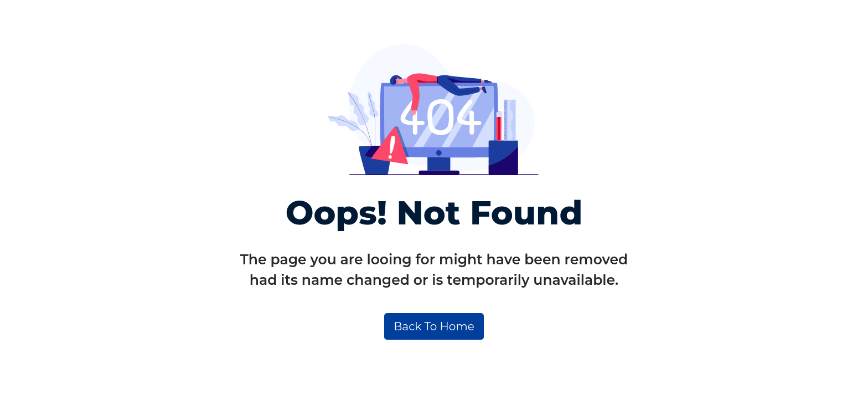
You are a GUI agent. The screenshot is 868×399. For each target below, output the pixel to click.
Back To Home (434, 326)
